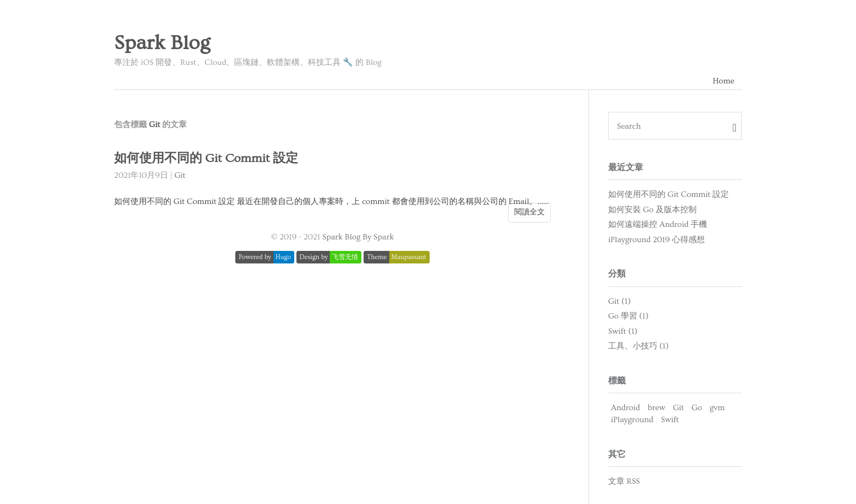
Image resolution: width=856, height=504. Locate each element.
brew (656, 408)
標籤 (617, 381)
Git (180, 175)
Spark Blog (162, 43)
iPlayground (632, 420)
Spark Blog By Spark (358, 237)
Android (625, 408)
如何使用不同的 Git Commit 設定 (206, 158)
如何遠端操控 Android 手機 (658, 224)
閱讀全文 (530, 212)
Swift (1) (623, 331)
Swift (670, 420)
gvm (717, 408)
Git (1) (619, 301)
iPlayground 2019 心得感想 (656, 240)
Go (697, 408)
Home (723, 81)
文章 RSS (624, 481)
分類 (617, 274)
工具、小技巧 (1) (638, 346)
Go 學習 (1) (628, 316)
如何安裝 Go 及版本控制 (652, 210)
